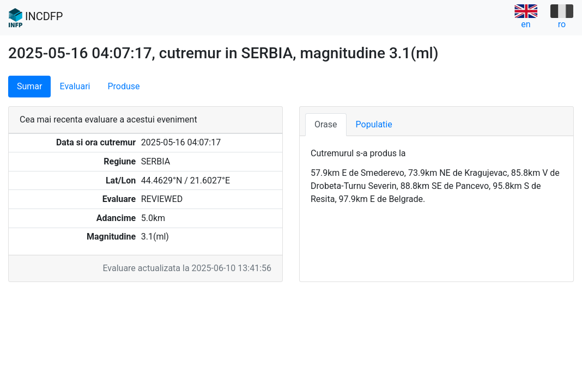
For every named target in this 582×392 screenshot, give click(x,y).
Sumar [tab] (29, 86)
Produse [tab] (123, 86)
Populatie (374, 124)
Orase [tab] (326, 124)
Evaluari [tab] (75, 86)
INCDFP (36, 18)
